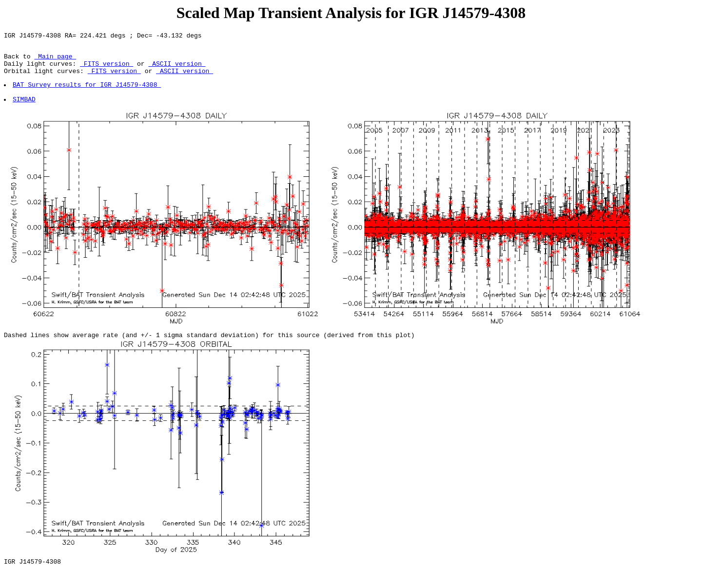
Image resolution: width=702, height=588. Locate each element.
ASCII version (177, 69)
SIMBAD (25, 111)
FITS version (107, 69)
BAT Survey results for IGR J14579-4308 (87, 93)
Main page (55, 60)
